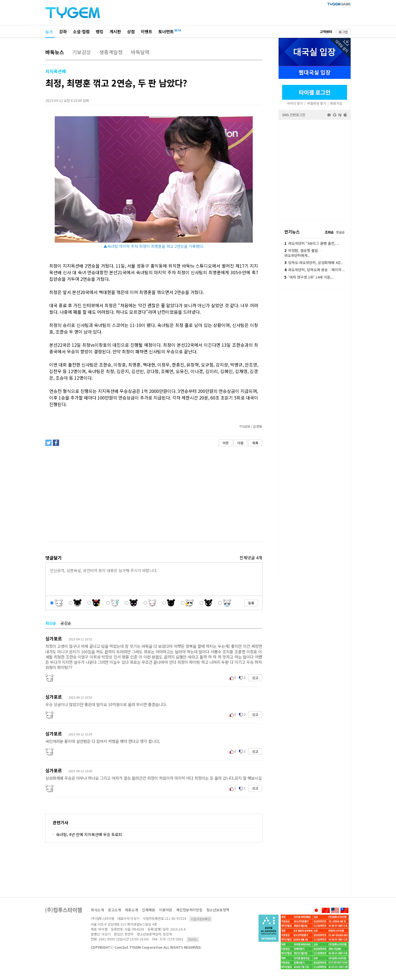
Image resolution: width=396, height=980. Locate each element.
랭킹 (100, 31)
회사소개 (97, 910)
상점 (131, 31)
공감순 (66, 623)
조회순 (329, 232)
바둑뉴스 (55, 52)
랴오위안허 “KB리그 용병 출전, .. (312, 243)
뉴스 (49, 31)
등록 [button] (251, 603)
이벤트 (147, 31)
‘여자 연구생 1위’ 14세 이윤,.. (309, 277)
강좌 (63, 31)
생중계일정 (111, 52)
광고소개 (114, 910)
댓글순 (340, 232)
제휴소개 (131, 910)
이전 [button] (226, 443)
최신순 (51, 623)
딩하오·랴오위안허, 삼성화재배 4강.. (314, 263)
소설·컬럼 (81, 31)
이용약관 (166, 910)
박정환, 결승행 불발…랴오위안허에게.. (303, 253)
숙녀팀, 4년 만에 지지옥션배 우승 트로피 (89, 834)
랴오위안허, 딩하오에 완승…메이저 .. (314, 270)
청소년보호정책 (218, 910)
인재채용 (148, 910)
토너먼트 (166, 31)
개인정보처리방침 (189, 910)
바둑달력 (140, 52)
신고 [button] (255, 678)
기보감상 (82, 52)
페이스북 (315, 169)
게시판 (115, 31)
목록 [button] (255, 443)
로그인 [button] (343, 32)
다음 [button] (240, 443)
